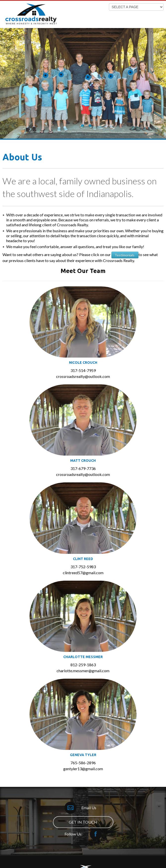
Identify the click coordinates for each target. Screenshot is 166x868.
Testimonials (125, 255)
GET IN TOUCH (83, 822)
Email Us (80, 808)
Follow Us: (83, 834)
